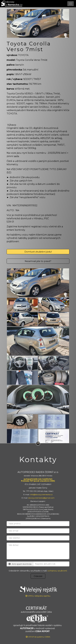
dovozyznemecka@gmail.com (41, 498)
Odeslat (38, 576)
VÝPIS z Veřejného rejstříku (38, 591)
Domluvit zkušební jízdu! (38, 252)
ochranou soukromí (57, 571)
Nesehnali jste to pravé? (38, 261)
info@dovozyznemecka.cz (41, 494)
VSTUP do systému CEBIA (38, 637)
